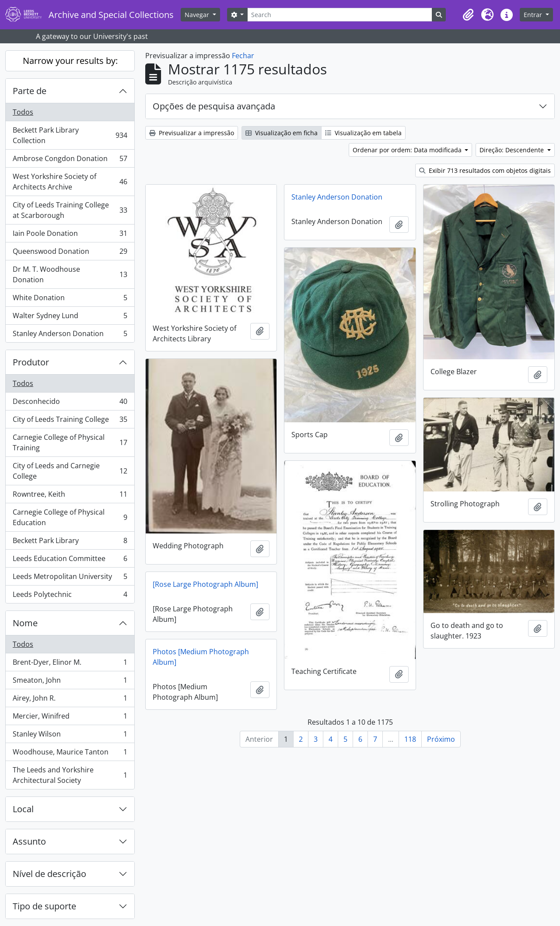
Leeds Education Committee (70, 560)
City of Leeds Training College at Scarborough (70, 210)
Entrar (534, 15)
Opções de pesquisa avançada (214, 106)
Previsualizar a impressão (192, 133)
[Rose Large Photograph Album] (205, 584)
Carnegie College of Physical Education (70, 517)
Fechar (243, 56)
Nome (25, 623)
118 (410, 739)
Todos (23, 112)
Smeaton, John (70, 682)
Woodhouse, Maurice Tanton (70, 754)
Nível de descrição (49, 874)
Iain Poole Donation (70, 235)
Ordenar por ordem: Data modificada (408, 150)
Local (23, 809)
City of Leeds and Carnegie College (70, 471)
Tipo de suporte (44, 906)
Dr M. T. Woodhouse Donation (70, 274)
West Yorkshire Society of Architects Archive (70, 182)
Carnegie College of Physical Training (70, 442)
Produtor (31, 362)
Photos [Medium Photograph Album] (201, 657)
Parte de (30, 91)
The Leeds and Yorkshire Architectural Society (70, 775)
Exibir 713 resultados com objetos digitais (485, 170)
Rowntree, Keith (70, 496)
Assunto (29, 841)
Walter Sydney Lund (70, 317)
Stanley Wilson (70, 736)
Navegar (198, 15)
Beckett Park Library (70, 542)
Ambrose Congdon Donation (70, 160)
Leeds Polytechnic (70, 596)
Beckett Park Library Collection (70, 135)
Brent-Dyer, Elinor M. (70, 664)
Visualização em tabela (363, 133)
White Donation (70, 300)
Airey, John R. (70, 700)
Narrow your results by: (70, 61)
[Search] (339, 15)
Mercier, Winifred (70, 718)
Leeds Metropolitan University (70, 578)
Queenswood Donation (70, 253)
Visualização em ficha (282, 133)
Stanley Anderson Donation (70, 335)
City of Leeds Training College (70, 421)
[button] (468, 15)
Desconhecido (70, 403)
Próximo (441, 739)
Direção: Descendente (513, 150)
